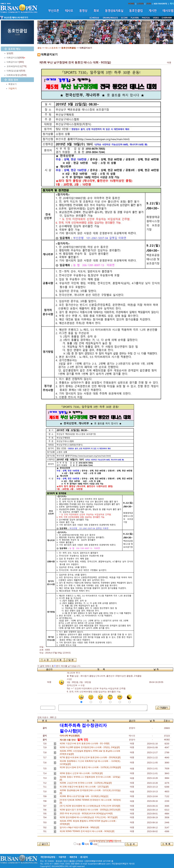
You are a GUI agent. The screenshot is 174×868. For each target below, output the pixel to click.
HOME (131, 4)
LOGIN (140, 4)
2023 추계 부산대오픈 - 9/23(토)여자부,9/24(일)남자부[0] (87, 813)
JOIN (149, 4)
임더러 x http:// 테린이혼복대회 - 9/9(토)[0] (80, 827)
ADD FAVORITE (161, 4)
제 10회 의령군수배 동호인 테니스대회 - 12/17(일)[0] (85, 787)
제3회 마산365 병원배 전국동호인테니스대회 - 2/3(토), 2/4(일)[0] (90, 747)
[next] (119, 841)
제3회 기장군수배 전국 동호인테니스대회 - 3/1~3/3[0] (85, 744)
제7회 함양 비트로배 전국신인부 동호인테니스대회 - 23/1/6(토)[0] (91, 757)
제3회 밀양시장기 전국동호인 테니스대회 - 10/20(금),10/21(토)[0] (91, 810)
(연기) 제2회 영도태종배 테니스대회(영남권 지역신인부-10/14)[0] (90, 806)
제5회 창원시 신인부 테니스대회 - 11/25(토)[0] (82, 773)
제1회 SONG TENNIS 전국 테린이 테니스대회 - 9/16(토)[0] (88, 831)
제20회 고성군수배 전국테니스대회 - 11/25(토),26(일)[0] (86, 783)
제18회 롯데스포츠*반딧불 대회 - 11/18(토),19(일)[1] (85, 796)
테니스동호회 (52, 48)
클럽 (39, 48)
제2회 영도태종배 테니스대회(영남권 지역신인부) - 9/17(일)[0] (89, 817)
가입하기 (13, 88)
